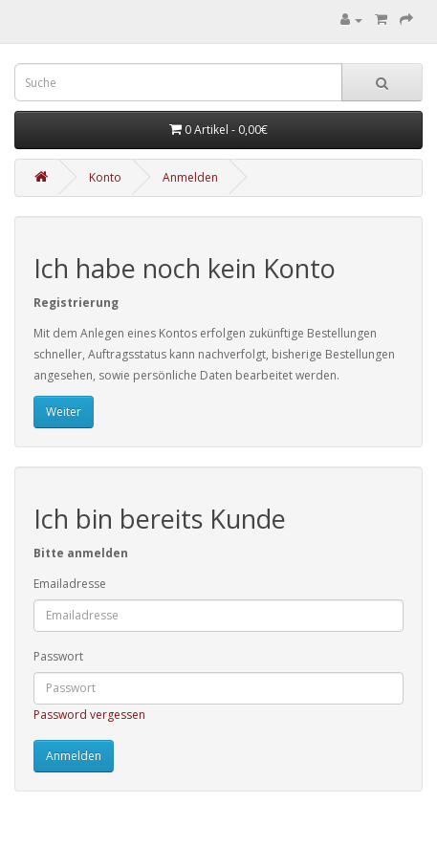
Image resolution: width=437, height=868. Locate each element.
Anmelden (190, 177)
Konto (105, 177)
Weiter (64, 412)
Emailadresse (70, 584)
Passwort (58, 656)
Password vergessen (89, 715)
